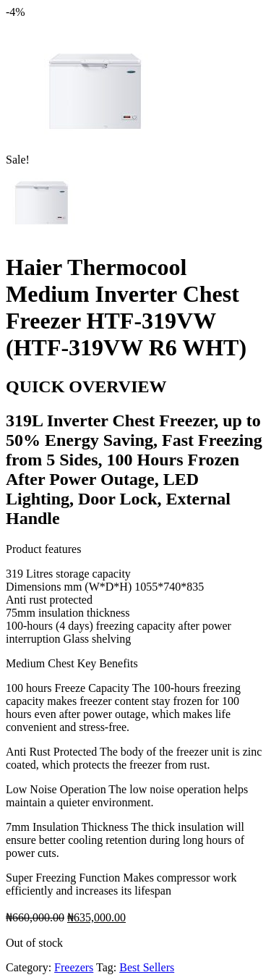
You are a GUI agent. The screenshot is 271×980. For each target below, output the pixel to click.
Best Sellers (147, 967)
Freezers (74, 967)
